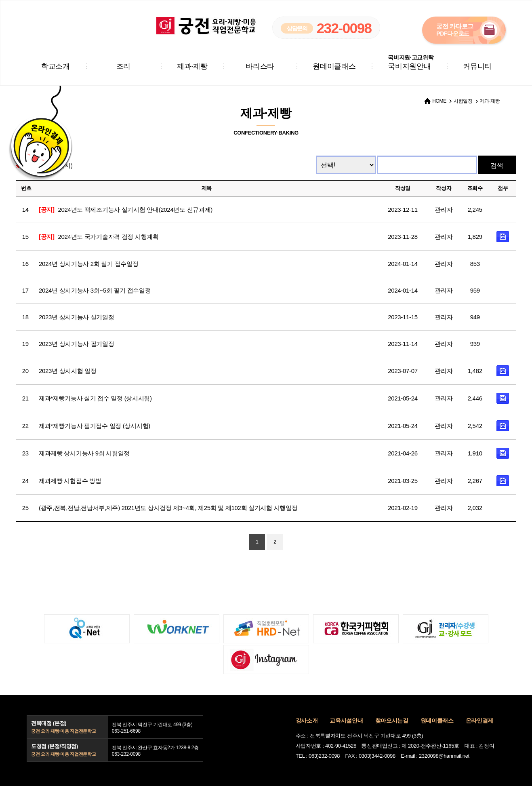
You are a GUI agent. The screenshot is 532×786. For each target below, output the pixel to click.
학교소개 (56, 66)
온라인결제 (479, 721)
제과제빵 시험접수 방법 (70, 481)
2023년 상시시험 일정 (68, 371)
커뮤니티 (477, 66)
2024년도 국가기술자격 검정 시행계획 (99, 237)
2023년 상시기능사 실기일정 (77, 317)
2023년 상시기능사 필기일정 (77, 344)
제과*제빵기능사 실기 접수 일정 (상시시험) (95, 398)
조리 (123, 66)
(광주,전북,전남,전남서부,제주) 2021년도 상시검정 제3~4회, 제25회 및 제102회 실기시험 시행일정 (168, 508)
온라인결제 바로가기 (40, 142)
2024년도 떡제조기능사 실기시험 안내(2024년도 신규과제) (126, 210)
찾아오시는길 (392, 721)
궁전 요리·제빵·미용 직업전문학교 (206, 26)
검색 (497, 165)
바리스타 (260, 66)
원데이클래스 (334, 66)
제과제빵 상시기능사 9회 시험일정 (84, 453)
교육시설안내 (346, 721)
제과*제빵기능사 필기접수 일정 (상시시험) (95, 426)
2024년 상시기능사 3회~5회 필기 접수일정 (95, 290)
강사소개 (307, 721)
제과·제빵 (192, 66)
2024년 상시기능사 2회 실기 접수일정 (88, 264)
